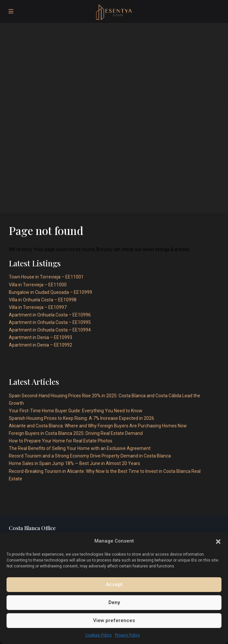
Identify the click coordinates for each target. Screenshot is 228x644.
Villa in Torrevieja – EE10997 (38, 307)
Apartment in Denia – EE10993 (41, 337)
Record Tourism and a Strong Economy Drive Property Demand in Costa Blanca (90, 456)
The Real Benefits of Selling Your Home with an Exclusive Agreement (80, 448)
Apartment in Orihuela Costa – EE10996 (50, 315)
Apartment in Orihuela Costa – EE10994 (50, 330)
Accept (114, 584)
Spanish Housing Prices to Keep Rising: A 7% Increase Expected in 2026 (81, 418)
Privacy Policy (127, 635)
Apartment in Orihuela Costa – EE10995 (50, 322)
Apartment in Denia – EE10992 (41, 345)
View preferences (114, 620)
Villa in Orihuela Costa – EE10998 (43, 300)
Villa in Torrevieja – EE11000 (38, 285)
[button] (218, 541)
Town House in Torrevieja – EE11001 (46, 277)
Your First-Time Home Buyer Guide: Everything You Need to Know (76, 411)
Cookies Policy (98, 635)
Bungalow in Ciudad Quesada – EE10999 (50, 292)
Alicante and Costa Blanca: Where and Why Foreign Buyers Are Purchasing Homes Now (98, 426)
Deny (114, 602)
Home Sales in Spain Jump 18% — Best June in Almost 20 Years (74, 463)
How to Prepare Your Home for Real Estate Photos (61, 441)
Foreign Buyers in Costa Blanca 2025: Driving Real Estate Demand (76, 433)
